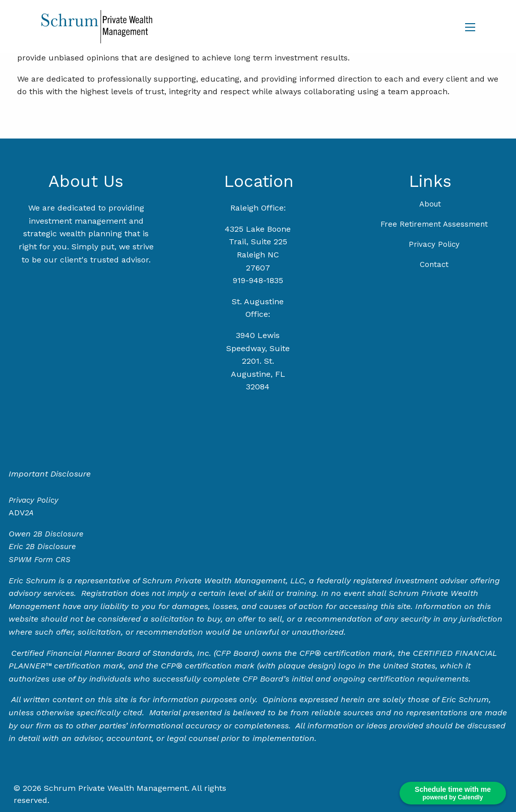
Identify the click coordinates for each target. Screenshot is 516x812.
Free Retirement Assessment (434, 224)
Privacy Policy (434, 244)
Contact (434, 264)
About (430, 204)
